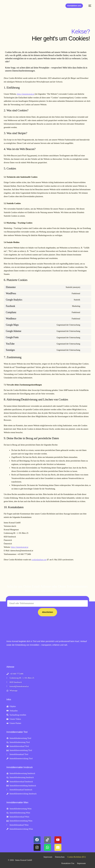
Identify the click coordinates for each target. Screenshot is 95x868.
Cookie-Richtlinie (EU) (77, 857)
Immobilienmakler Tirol (17, 732)
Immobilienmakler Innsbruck (20, 767)
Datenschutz (60, 857)
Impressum (48, 857)
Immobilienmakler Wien (17, 802)
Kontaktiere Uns (68, 863)
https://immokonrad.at (26, 94)
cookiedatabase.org (39, 560)
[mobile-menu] (88, 6)
